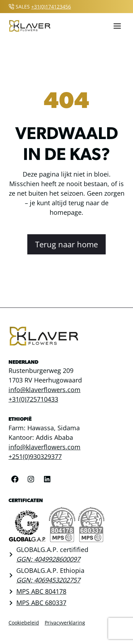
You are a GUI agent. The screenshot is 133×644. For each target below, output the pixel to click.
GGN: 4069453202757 (48, 580)
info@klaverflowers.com (45, 390)
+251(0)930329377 (35, 456)
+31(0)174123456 (51, 7)
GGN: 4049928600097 (48, 559)
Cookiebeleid (24, 623)
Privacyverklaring (65, 623)
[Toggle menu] (117, 26)
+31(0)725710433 (33, 399)
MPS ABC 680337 (41, 603)
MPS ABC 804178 (41, 591)
